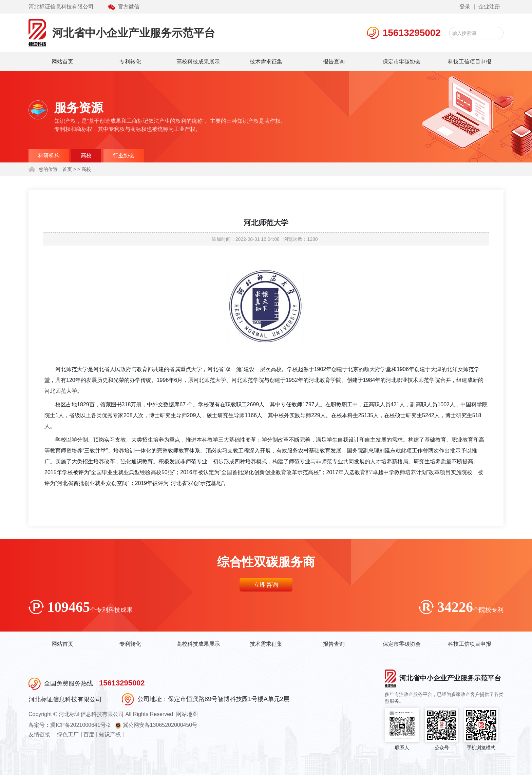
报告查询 (334, 62)
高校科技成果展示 (198, 62)
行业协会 (124, 156)
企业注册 (489, 7)
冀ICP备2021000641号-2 (80, 725)
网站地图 (187, 714)
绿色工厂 (68, 734)
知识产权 (110, 734)
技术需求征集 (266, 62)
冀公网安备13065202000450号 (160, 725)
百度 (89, 734)
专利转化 (130, 62)
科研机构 (49, 156)
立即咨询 (266, 585)
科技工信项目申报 (470, 62)
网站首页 (62, 62)
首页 (67, 169)
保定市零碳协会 (402, 62)
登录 (465, 7)
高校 (86, 156)
